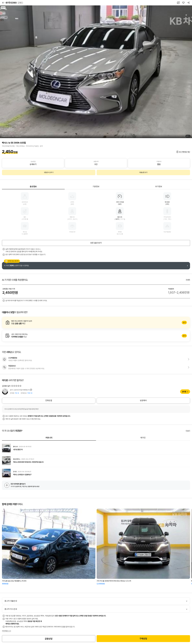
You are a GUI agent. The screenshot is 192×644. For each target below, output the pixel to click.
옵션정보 (33, 187)
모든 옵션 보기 (96, 243)
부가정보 (159, 187)
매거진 (143, 438)
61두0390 (14, 3)
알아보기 (96, 322)
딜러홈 (184, 392)
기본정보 (96, 187)
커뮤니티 (49, 438)
